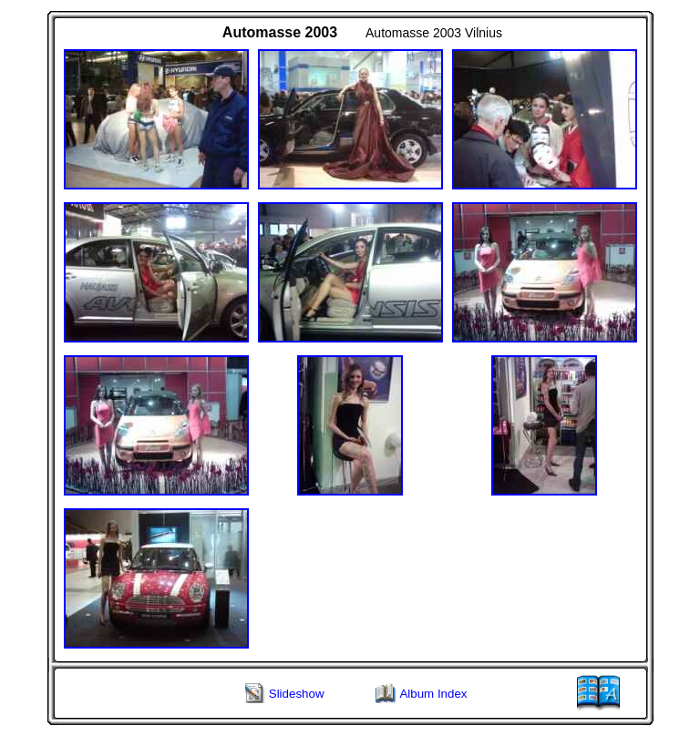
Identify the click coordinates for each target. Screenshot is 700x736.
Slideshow (297, 694)
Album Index (433, 694)
